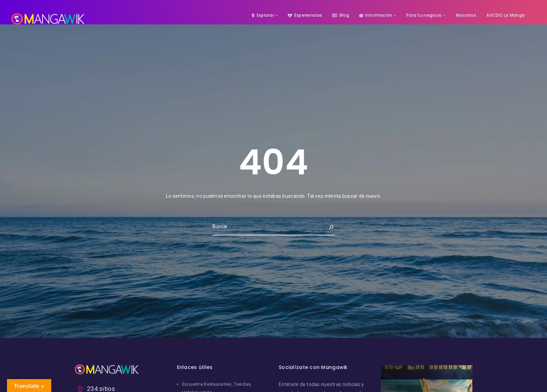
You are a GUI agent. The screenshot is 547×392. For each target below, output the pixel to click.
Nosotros (466, 15)
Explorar (263, 15)
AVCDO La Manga (505, 15)
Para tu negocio (424, 15)
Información (376, 15)
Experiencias (305, 15)
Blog (340, 15)
